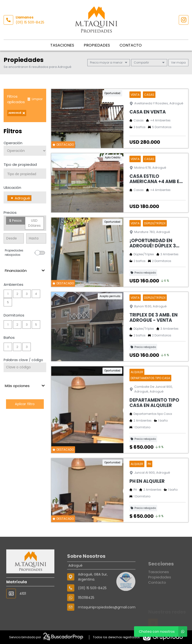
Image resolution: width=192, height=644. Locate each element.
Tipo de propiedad (20, 164)
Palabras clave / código (23, 360)
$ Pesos (15, 221)
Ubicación (12, 188)
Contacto (131, 45)
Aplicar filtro (25, 404)
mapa (178, 63)
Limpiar (35, 99)
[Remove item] (12, 198)
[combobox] (25, 174)
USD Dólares (34, 223)
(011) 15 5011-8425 (30, 22)
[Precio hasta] (36, 238)
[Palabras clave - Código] (25, 367)
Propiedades (97, 45)
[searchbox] (27, 174)
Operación (13, 143)
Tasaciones (62, 45)
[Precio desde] (14, 238)
